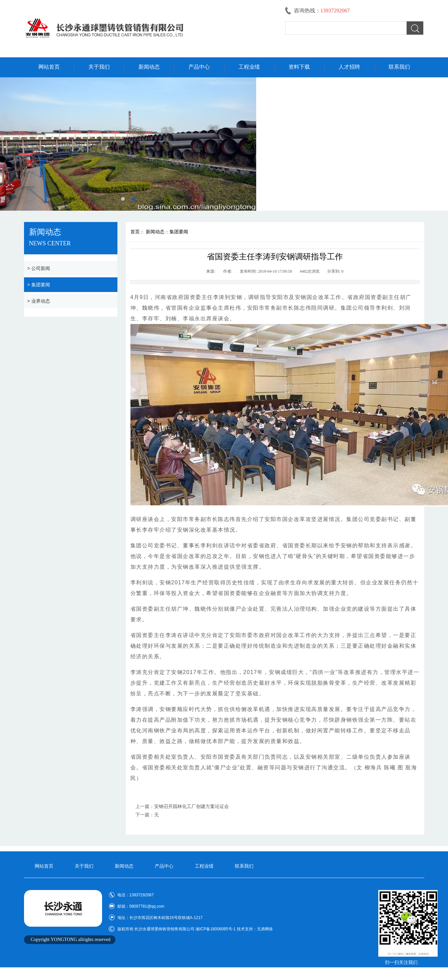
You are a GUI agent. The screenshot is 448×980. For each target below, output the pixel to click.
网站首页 (49, 67)
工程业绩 (249, 67)
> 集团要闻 (39, 285)
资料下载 (299, 67)
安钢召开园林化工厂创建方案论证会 (191, 806)
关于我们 (99, 67)
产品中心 (199, 67)
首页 (135, 232)
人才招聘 (349, 67)
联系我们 (399, 67)
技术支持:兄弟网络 (401, 972)
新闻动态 (149, 67)
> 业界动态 (39, 301)
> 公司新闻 (39, 268)
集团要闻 (179, 232)
